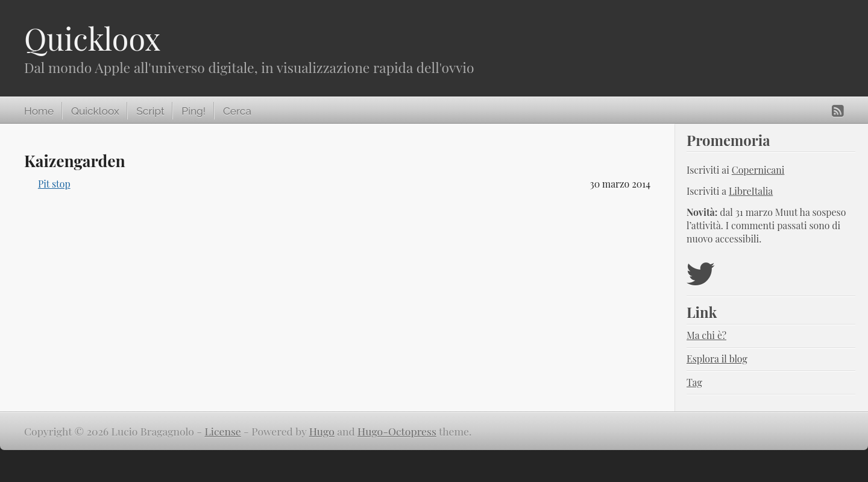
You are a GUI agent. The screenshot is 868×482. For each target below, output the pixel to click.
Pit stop (54, 184)
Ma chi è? (706, 335)
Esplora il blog (717, 359)
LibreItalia (751, 191)
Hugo (322, 431)
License (223, 431)
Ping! (193, 111)
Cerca (237, 111)
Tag (694, 382)
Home (39, 111)
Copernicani (758, 170)
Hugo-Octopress (397, 431)
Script (150, 111)
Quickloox (92, 38)
